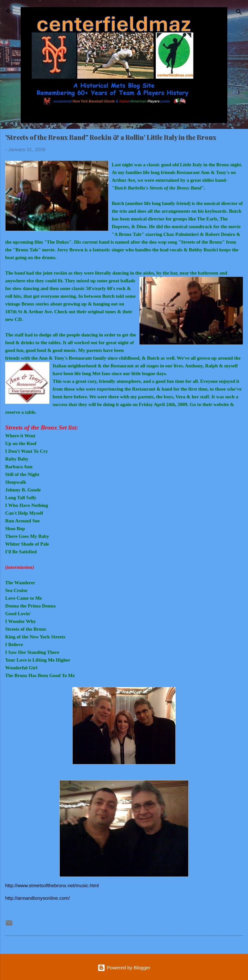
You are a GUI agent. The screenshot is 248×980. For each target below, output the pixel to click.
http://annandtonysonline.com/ (37, 898)
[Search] (239, 13)
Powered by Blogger (124, 968)
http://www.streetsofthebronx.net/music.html (52, 885)
